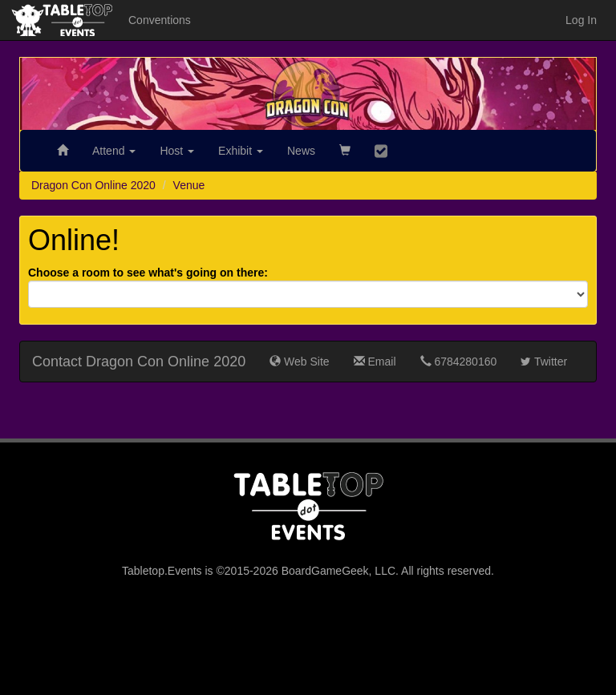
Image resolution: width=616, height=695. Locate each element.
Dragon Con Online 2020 (93, 185)
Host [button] (177, 151)
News (301, 151)
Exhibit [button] (241, 151)
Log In (581, 20)
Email (375, 362)
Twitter (544, 362)
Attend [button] (114, 151)
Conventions (160, 20)
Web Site (299, 362)
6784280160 (459, 362)
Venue (189, 185)
